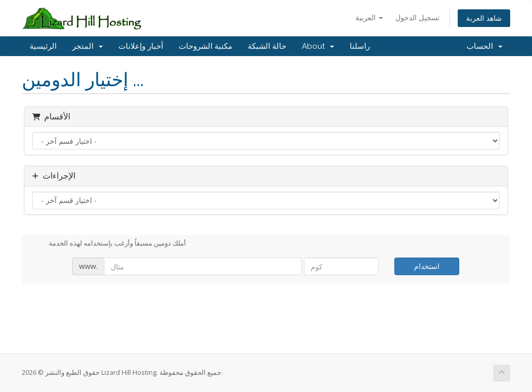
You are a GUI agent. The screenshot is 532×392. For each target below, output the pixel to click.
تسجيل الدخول (417, 17)
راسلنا (360, 46)
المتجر (88, 46)
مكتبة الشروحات (205, 46)
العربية (369, 17)
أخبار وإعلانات (141, 46)
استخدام (427, 266)
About (318, 46)
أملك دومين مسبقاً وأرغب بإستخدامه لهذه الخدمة (109, 244)
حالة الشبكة (267, 46)
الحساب (484, 46)
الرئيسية (43, 46)
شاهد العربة (484, 18)
